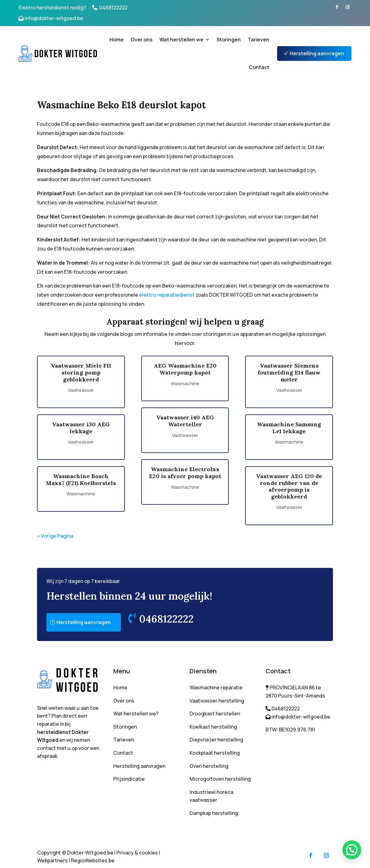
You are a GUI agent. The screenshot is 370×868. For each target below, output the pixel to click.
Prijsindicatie (129, 779)
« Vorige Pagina (55, 536)
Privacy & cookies (137, 853)
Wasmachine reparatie (216, 687)
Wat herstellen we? (136, 714)
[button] (352, 850)
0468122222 (113, 8)
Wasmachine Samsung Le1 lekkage (289, 428)
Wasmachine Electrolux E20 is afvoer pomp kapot (185, 473)
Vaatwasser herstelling (217, 701)
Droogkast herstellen (215, 714)
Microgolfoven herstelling (220, 779)
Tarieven (258, 40)
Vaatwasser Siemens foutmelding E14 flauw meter (289, 372)
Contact (259, 67)
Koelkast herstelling (213, 727)
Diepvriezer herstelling (216, 740)
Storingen (229, 40)
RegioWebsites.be (93, 860)
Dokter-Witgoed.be (90, 853)
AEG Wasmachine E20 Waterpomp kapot (185, 369)
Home (117, 40)
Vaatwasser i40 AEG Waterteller (185, 421)
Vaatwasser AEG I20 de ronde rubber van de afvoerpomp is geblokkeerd (289, 486)
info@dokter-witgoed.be (54, 18)
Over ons (142, 40)
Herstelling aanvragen (317, 53)
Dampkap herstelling (214, 813)
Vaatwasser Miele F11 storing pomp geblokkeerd (81, 372)
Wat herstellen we (181, 40)
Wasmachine (81, 494)
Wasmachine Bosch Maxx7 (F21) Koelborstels (81, 480)
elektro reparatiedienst (167, 295)
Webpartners (52, 860)
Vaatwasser (81, 390)
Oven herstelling (209, 766)
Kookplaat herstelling (215, 753)
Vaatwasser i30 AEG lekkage (81, 428)
